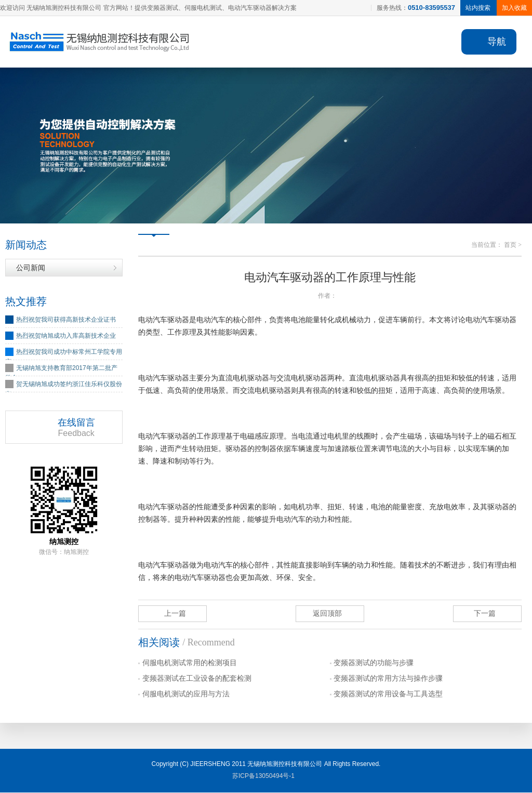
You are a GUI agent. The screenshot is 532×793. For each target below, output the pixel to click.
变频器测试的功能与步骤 (374, 663)
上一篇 (175, 614)
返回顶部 (327, 614)
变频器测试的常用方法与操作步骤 (388, 679)
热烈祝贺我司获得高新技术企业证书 (66, 320)
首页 (510, 245)
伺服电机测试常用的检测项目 (190, 663)
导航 (497, 42)
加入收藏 (514, 8)
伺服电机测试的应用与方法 (186, 695)
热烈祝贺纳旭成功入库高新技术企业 (66, 336)
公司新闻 (31, 268)
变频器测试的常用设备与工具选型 (388, 695)
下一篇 (485, 614)
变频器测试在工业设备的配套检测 (197, 679)
